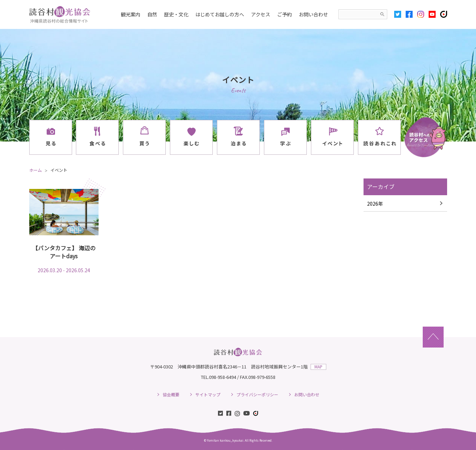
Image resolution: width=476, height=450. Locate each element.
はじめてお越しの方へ (220, 14)
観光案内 (131, 14)
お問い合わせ (313, 14)
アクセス (261, 14)
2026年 (375, 204)
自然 (152, 14)
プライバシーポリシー (257, 394)
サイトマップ (208, 394)
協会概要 (171, 394)
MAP (318, 367)
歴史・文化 (176, 14)
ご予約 (284, 14)
